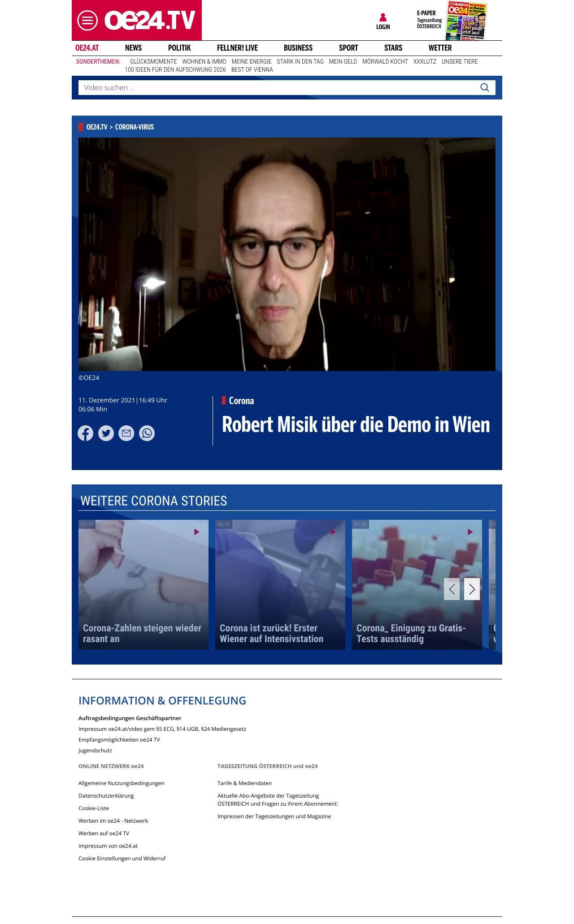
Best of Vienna (252, 70)
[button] (85, 20)
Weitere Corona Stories (154, 501)
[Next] (472, 589)
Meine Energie (252, 62)
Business (298, 48)
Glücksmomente (153, 62)
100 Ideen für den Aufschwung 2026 (175, 70)
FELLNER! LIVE (237, 48)
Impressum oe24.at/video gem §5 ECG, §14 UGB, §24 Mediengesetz (162, 728)
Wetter (440, 48)
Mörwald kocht (385, 62)
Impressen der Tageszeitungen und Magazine (274, 816)
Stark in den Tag (300, 62)
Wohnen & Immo (204, 62)
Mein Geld (343, 62)
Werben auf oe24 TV (104, 833)
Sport (349, 48)
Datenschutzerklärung (106, 796)
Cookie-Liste (94, 808)
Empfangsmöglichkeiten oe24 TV (119, 739)
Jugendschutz (95, 750)
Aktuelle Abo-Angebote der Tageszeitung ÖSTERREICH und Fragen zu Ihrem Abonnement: (278, 800)
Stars (394, 48)
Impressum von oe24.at (108, 846)
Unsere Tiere (460, 62)
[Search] (485, 88)
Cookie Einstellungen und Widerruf (122, 858)
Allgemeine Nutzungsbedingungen (122, 783)
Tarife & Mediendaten (245, 783)
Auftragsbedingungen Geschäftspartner (130, 718)
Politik (180, 48)
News (133, 48)
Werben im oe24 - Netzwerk (113, 821)
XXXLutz (425, 62)
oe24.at (87, 48)
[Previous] (452, 589)
